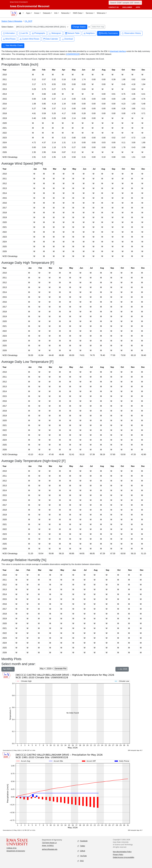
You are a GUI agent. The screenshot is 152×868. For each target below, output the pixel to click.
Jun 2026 (122, 669)
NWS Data (77, 13)
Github (81, 851)
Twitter (81, 846)
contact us (114, 7)
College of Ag (11, 848)
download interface (118, 51)
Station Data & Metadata (12, 21)
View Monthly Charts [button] (13, 46)
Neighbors (89, 33)
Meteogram (55, 33)
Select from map (98, 27)
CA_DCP (28, 21)
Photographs (39, 33)
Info (56, 13)
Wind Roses (9, 39)
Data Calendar (51, 39)
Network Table (72, 33)
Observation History (131, 33)
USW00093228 (73, 54)
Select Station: (8, 27)
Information (9, 33)
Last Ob (23, 33)
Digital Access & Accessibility (124, 857)
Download (67, 39)
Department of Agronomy (16, 851)
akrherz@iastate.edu (50, 849)
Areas (37, 13)
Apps (28, 13)
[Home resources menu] (21, 13)
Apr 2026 (8, 669)
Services (89, 13)
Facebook (82, 841)
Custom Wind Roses (29, 39)
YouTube (82, 856)
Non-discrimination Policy (122, 852)
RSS (81, 861)
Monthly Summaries (108, 33)
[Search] (125, 3)
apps (138, 7)
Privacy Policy (118, 855)
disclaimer (127, 7)
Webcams (101, 13)
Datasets (47, 13)
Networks (65, 13)
